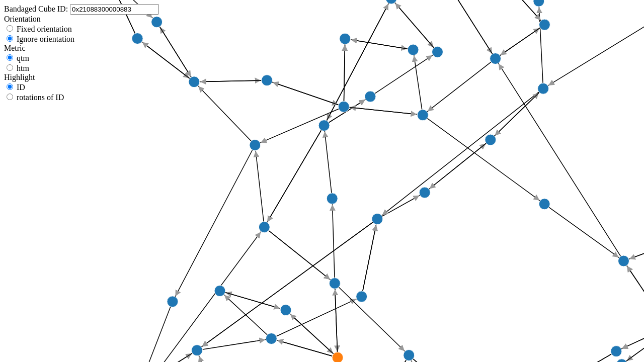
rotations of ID (40, 97)
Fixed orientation (44, 29)
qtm (23, 58)
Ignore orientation (46, 39)
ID (21, 87)
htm (23, 68)
